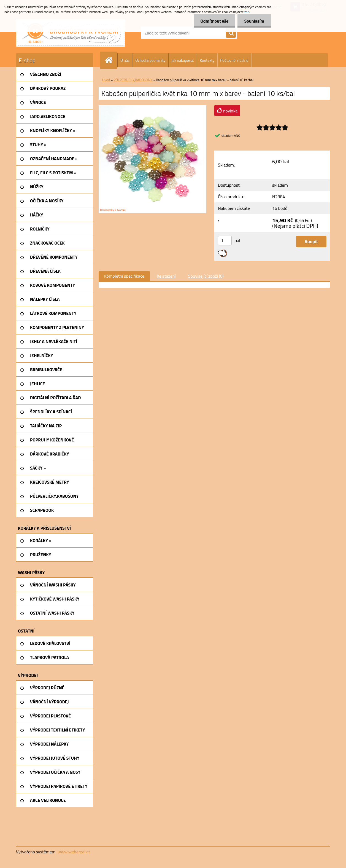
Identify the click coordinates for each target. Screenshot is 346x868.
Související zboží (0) (206, 276)
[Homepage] (111, 60)
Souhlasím (254, 21)
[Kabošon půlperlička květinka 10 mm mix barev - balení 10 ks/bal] (152, 108)
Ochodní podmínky (150, 60)
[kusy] (225, 241)
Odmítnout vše (214, 21)
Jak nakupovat (183, 60)
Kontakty (207, 60)
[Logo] (71, 33)
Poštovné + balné (234, 60)
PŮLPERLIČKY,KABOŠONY (133, 80)
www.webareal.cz (74, 852)
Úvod (106, 80)
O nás (125, 60)
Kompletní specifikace (124, 276)
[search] (231, 33)
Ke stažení (166, 276)
